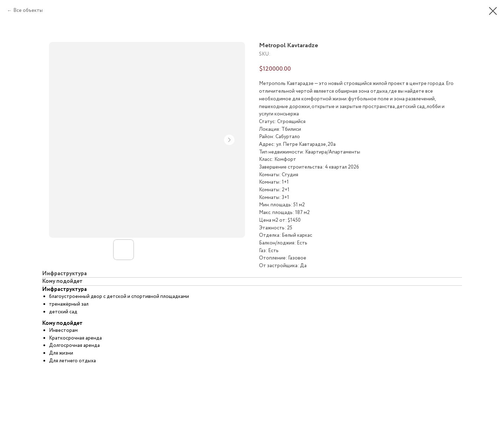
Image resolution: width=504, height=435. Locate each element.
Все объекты (28, 10)
